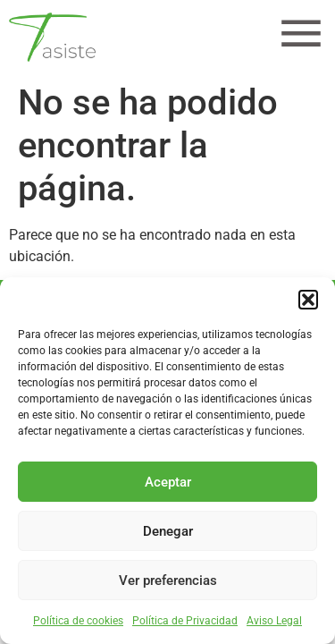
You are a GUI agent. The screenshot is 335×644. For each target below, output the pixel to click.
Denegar (168, 531)
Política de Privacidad (185, 621)
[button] (308, 300)
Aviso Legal (274, 621)
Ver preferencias (168, 580)
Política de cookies (78, 621)
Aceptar (168, 482)
